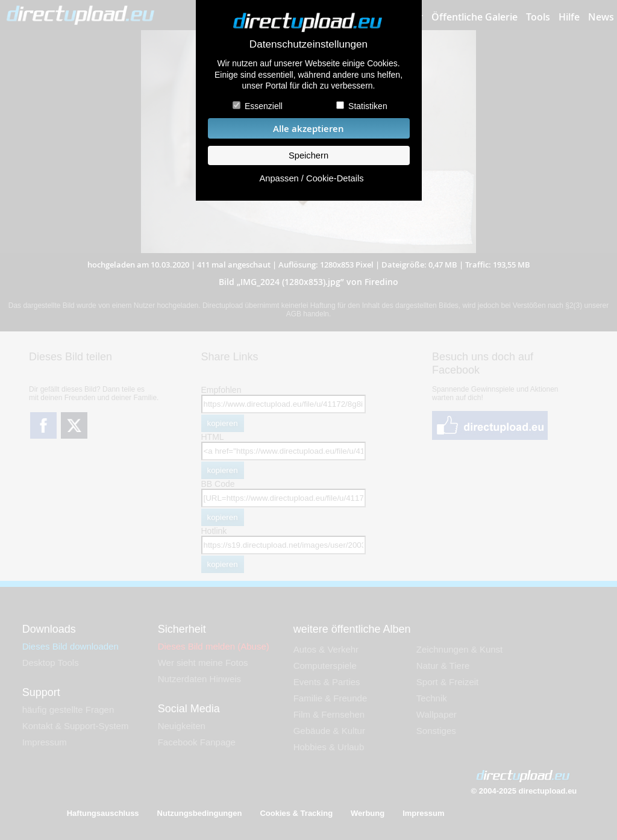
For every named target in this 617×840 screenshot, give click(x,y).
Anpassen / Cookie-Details (311, 178)
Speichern (308, 155)
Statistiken (368, 106)
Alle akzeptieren (308, 129)
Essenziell (264, 106)
